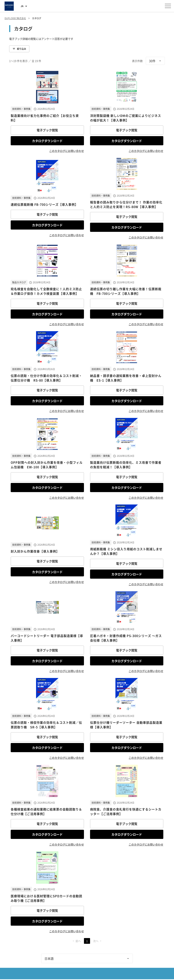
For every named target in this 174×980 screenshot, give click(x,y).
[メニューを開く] (168, 6)
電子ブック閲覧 (47, 130)
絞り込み (19, 49)
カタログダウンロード (47, 141)
